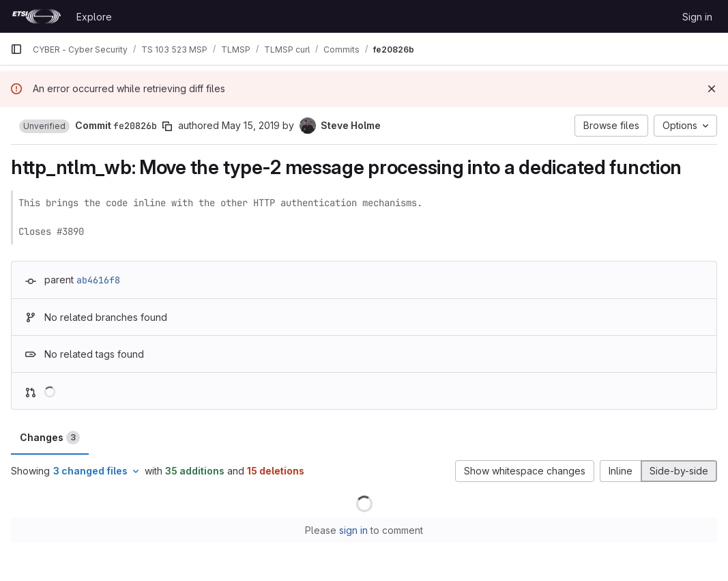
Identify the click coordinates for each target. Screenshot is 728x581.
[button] (44, 126)
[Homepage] (37, 16)
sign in (353, 530)
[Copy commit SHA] (167, 126)
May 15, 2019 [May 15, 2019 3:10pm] (251, 125)
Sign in (697, 17)
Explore (94, 17)
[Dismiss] (712, 89)
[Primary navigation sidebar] (16, 49)
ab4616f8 (98, 280)
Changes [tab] (50, 438)
